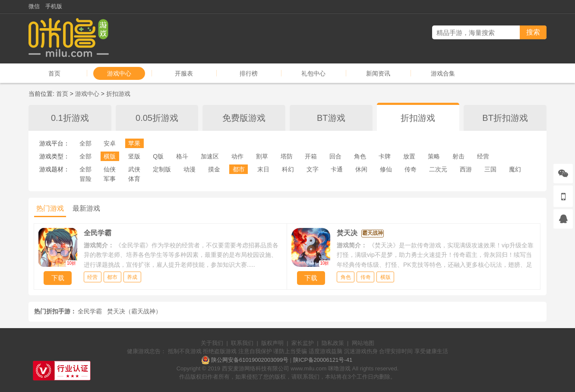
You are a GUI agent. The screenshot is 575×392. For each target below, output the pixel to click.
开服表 (184, 73)
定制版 (162, 169)
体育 (134, 179)
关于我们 (212, 343)
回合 (335, 156)
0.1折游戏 (70, 118)
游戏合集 (443, 73)
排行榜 (249, 73)
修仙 (386, 169)
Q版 (158, 156)
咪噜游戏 (339, 368)
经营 (483, 156)
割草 (262, 156)
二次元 (438, 169)
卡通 (337, 169)
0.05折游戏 (157, 118)
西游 (466, 169)
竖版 (134, 156)
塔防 (287, 156)
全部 (85, 143)
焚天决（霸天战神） (134, 311)
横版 (110, 156)
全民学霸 (90, 311)
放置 (409, 156)
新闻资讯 (378, 73)
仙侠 (110, 169)
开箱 (311, 156)
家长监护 (303, 343)
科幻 (288, 169)
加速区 (210, 156)
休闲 (361, 169)
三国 (490, 169)
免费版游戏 (244, 118)
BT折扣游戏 (505, 118)
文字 (313, 169)
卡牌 (385, 156)
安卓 (110, 143)
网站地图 (363, 343)
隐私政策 (333, 343)
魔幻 (515, 169)
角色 (360, 156)
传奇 (411, 169)
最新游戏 (86, 208)
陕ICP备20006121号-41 (323, 360)
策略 (434, 156)
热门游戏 (50, 208)
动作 (237, 156)
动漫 (190, 169)
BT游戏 (331, 118)
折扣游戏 (118, 94)
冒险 (85, 179)
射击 (458, 156)
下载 (58, 278)
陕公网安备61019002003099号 (250, 360)
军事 (110, 179)
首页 (54, 73)
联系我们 (242, 343)
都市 (239, 169)
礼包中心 (313, 73)
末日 (263, 169)
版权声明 (272, 343)
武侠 (134, 169)
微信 (34, 6)
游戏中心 (119, 73)
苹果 (134, 143)
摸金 (214, 169)
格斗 (182, 156)
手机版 (54, 6)
